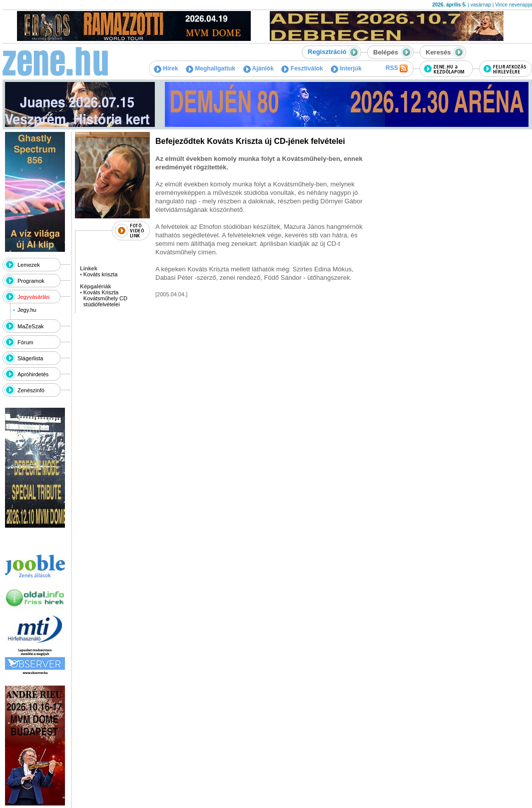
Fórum (25, 342)
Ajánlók (259, 68)
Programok (31, 281)
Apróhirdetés (33, 374)
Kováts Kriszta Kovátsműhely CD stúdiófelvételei (105, 298)
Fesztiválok (302, 68)
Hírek (166, 68)
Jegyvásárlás (33, 297)
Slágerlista (30, 358)
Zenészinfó (31, 390)
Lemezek (29, 265)
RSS (397, 68)
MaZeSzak (31, 326)
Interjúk (346, 68)
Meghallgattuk (211, 68)
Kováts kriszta (100, 274)
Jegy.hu (27, 310)
